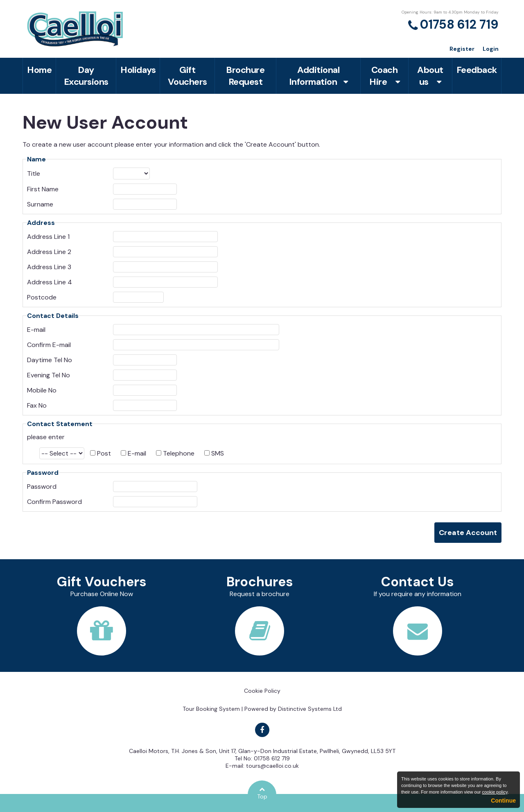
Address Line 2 (49, 252)
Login (491, 49)
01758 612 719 (459, 24)
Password (42, 487)
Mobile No (42, 390)
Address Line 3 (49, 267)
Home (39, 70)
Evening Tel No (49, 375)
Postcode (42, 297)
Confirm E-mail (49, 345)
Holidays (138, 70)
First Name (43, 189)
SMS (218, 453)
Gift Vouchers (187, 76)
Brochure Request (245, 76)
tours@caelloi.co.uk (272, 766)
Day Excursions (86, 76)
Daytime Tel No (50, 360)
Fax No (37, 405)
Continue (503, 801)
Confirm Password (54, 502)
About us (430, 76)
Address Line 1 (48, 237)
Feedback (477, 70)
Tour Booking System (211, 709)
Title (34, 174)
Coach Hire (384, 76)
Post (104, 453)
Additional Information (318, 76)
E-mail (36, 330)
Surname (40, 204)
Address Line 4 (50, 282)
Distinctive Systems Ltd (310, 709)
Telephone (179, 453)
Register (462, 49)
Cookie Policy (262, 691)
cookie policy (495, 792)
